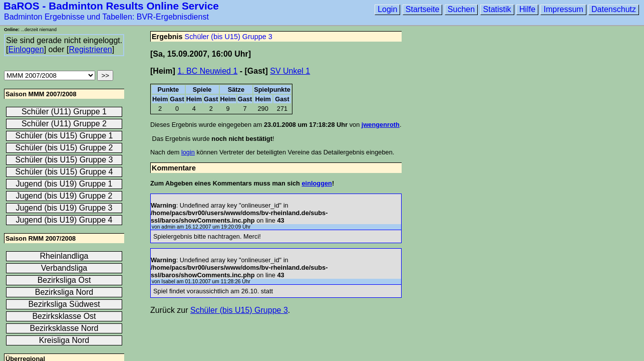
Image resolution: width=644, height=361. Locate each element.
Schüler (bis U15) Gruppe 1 (64, 136)
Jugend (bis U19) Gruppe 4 (64, 220)
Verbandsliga (64, 268)
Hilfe (527, 9)
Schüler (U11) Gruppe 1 (64, 112)
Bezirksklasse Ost (64, 316)
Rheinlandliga (64, 256)
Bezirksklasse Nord (64, 328)
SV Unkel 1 (290, 71)
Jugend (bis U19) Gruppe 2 (64, 196)
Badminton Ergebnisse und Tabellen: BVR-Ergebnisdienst (106, 17)
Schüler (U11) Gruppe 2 (64, 124)
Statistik (497, 9)
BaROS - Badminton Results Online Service (111, 6)
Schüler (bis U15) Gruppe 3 (229, 37)
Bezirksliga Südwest (64, 304)
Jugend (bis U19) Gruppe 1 (64, 184)
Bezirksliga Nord (64, 292)
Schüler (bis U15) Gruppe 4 (64, 172)
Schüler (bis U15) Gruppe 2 (64, 148)
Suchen (461, 9)
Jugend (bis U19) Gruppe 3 (64, 208)
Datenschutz (614, 9)
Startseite (423, 9)
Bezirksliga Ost (64, 280)
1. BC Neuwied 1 (207, 71)
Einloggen (26, 49)
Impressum (563, 9)
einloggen (316, 183)
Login (387, 9)
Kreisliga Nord (64, 340)
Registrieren (90, 49)
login (188, 152)
